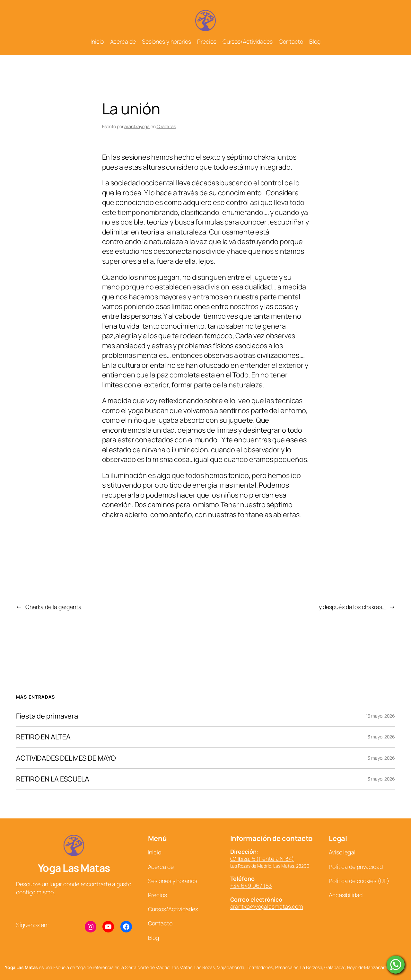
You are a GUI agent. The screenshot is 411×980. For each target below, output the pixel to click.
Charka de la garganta (53, 607)
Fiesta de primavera (47, 716)
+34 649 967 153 (251, 886)
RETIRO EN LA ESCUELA (53, 779)
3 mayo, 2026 (381, 737)
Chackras (166, 126)
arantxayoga (137, 126)
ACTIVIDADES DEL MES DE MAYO (66, 758)
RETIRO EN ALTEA (43, 737)
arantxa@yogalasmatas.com (267, 906)
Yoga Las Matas (74, 868)
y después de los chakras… (352, 607)
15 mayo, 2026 (380, 716)
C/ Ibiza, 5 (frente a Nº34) (262, 859)
